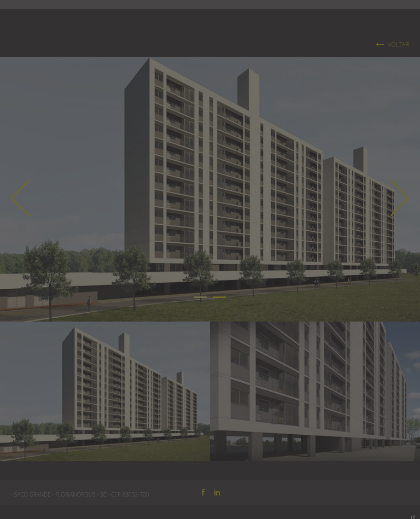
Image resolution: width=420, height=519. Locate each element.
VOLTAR (398, 44)
